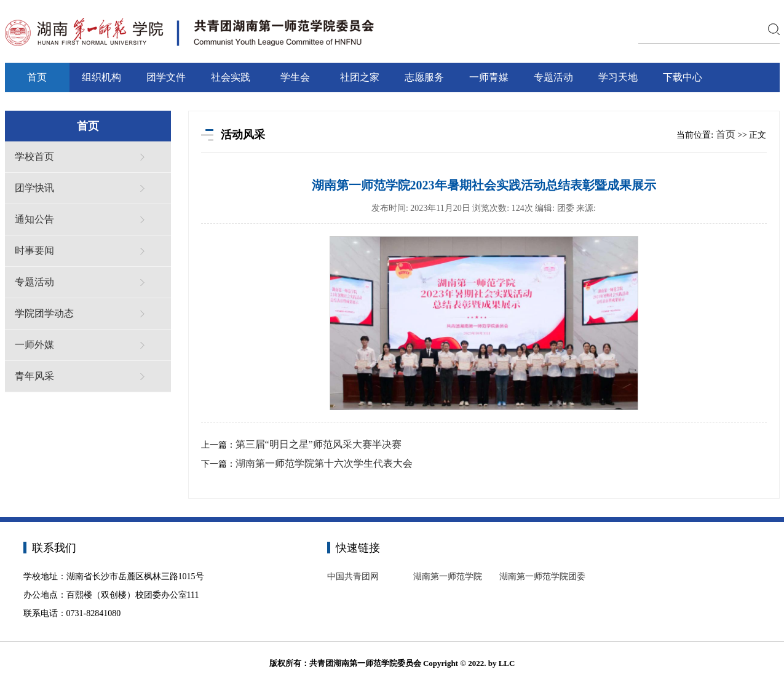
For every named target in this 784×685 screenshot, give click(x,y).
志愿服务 (424, 77)
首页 (37, 77)
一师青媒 (489, 77)
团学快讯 (34, 188)
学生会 (295, 77)
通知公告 (34, 219)
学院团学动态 (44, 313)
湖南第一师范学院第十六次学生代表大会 (324, 463)
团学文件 (166, 77)
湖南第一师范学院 (448, 576)
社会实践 (231, 77)
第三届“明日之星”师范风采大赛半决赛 (319, 444)
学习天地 (618, 77)
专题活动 (553, 77)
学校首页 (34, 156)
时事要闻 (34, 251)
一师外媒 (34, 345)
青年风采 (34, 376)
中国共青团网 (353, 576)
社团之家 (360, 77)
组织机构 (101, 77)
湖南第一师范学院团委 (542, 576)
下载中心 (683, 77)
